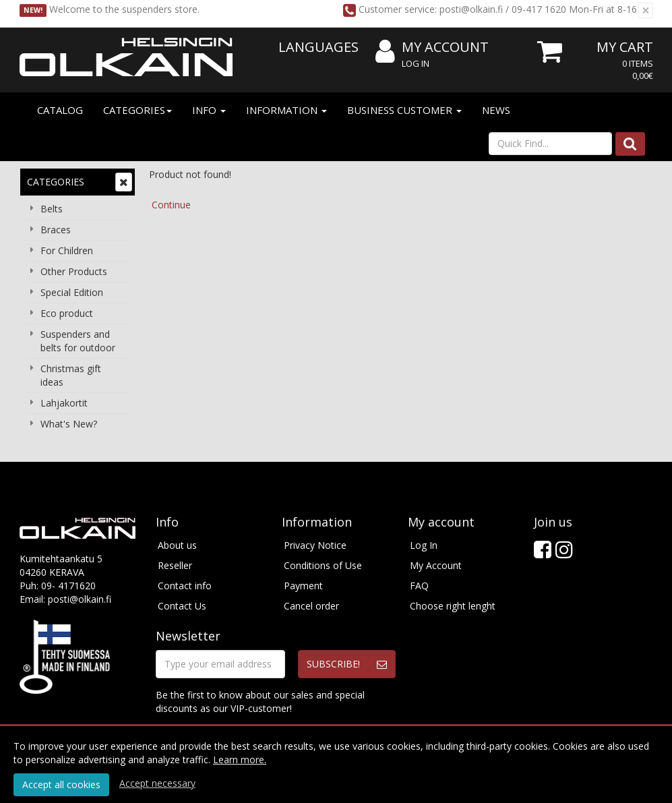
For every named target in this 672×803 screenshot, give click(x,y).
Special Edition (72, 292)
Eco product (67, 313)
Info (209, 110)
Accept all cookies (61, 784)
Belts (52, 209)
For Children (67, 250)
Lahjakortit (64, 403)
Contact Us (182, 606)
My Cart (625, 47)
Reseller (175, 565)
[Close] (646, 10)
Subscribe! (333, 664)
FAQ (419, 586)
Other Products (74, 271)
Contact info (185, 586)
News (496, 110)
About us (177, 545)
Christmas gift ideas (71, 375)
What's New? (69, 424)
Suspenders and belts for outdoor (78, 341)
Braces (56, 230)
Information (286, 110)
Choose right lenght (453, 606)
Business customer (404, 110)
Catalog (60, 110)
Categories (138, 110)
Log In (416, 63)
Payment (303, 586)
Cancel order (311, 606)
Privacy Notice (315, 545)
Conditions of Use (323, 565)
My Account (432, 48)
